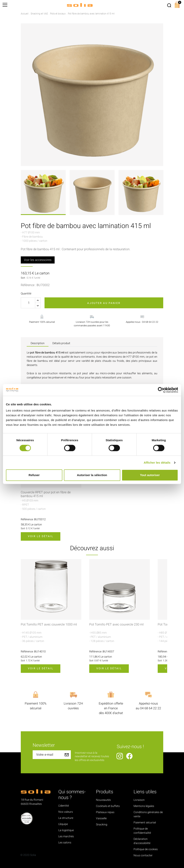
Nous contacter (143, 855)
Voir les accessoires (38, 260)
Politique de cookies (146, 849)
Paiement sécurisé (145, 823)
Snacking (102, 825)
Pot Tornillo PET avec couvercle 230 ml (116, 625)
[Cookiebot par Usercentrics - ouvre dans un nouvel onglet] (161, 390)
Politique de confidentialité (142, 831)
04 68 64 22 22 (151, 708)
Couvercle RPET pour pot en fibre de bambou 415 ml (46, 494)
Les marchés (66, 836)
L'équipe (63, 824)
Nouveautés (103, 800)
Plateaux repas (105, 812)
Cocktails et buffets (108, 806)
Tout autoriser (150, 475)
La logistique (66, 830)
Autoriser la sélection (92, 475)
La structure (66, 818)
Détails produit (61, 343)
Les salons (65, 843)
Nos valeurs (66, 812)
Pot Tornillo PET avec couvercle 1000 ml (49, 625)
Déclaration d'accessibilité (142, 841)
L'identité (64, 806)
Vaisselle (101, 818)
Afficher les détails (157, 463)
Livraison (139, 800)
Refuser (34, 475)
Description (38, 343)
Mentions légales (144, 806)
